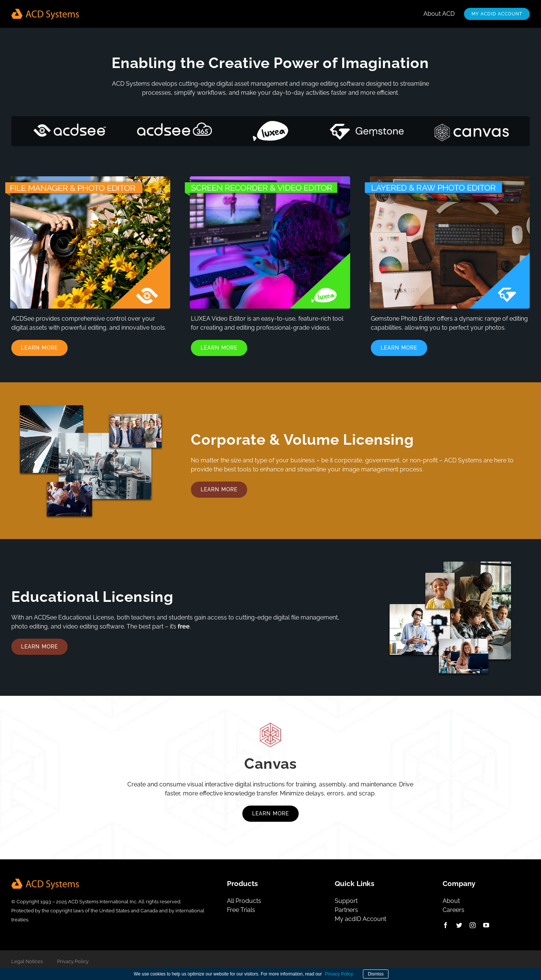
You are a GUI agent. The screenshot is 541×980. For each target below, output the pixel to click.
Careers (453, 910)
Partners (346, 910)
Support (346, 901)
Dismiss (376, 974)
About (451, 901)
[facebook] (446, 925)
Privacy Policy (73, 961)
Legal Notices (27, 961)
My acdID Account (360, 919)
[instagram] (473, 925)
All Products (244, 901)
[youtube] (486, 925)
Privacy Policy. (339, 974)
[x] (459, 925)
